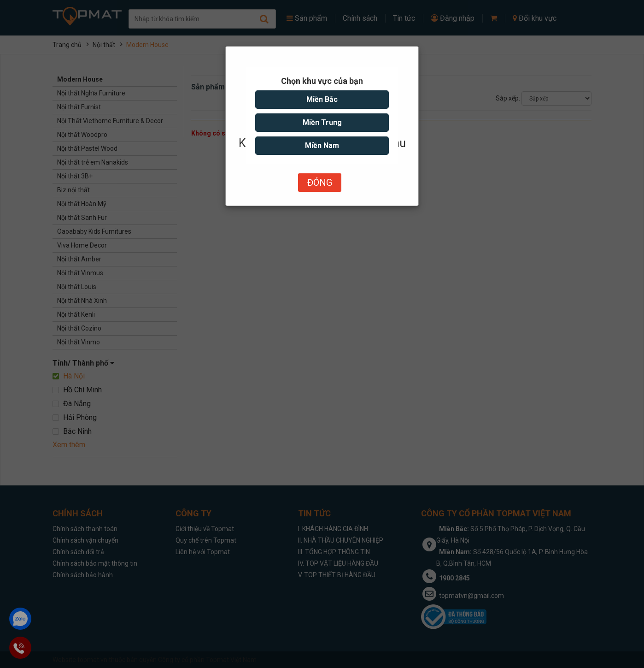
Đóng (320, 183)
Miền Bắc (322, 99)
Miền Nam (322, 145)
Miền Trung (322, 122)
